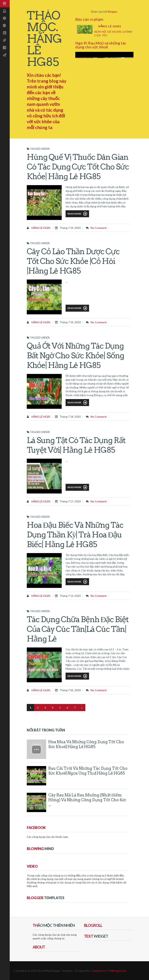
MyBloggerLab (117, 971)
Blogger (113, 12)
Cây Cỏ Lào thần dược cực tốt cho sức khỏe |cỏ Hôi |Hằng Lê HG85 (73, 261)
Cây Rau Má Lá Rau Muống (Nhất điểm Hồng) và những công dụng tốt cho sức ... (87, 800)
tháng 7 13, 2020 (70, 596)
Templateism (99, 971)
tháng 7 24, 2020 (70, 322)
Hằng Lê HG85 (110, 26)
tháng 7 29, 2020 (70, 228)
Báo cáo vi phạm (89, 19)
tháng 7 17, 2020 (70, 501)
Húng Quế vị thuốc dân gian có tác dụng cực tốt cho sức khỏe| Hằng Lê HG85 (78, 167)
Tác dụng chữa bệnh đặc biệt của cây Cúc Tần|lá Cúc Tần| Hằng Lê (78, 629)
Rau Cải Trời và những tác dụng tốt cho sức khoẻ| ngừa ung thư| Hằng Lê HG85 (88, 771)
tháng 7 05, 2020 (70, 690)
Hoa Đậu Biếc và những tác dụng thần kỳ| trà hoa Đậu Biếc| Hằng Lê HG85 (75, 535)
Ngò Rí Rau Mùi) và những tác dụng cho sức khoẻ (101, 45)
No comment (99, 228)
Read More (77, 214)
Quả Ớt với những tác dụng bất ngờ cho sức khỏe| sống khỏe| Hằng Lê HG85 (75, 356)
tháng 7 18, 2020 (70, 417)
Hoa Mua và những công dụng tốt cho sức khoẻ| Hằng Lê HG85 (86, 744)
